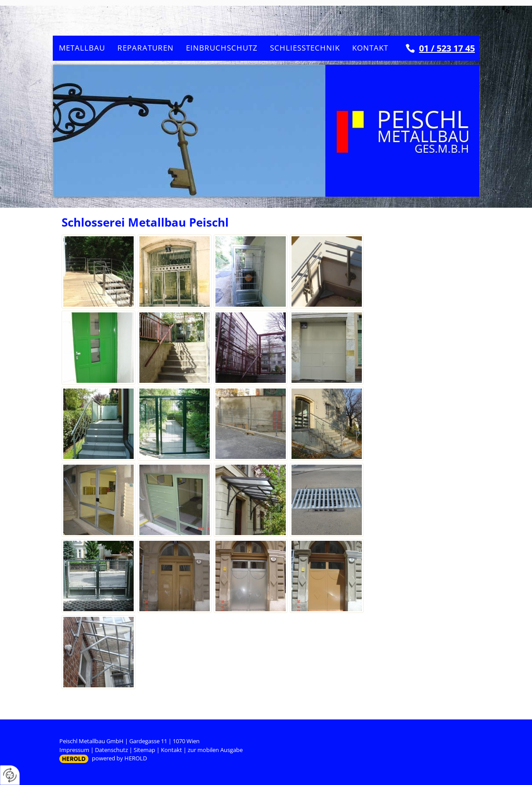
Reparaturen (146, 48)
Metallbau (82, 48)
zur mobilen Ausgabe (215, 750)
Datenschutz (111, 750)
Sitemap (144, 750)
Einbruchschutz (222, 48)
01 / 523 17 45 (447, 48)
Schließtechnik (305, 48)
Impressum (74, 750)
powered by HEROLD (119, 758)
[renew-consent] (10, 775)
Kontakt (370, 48)
